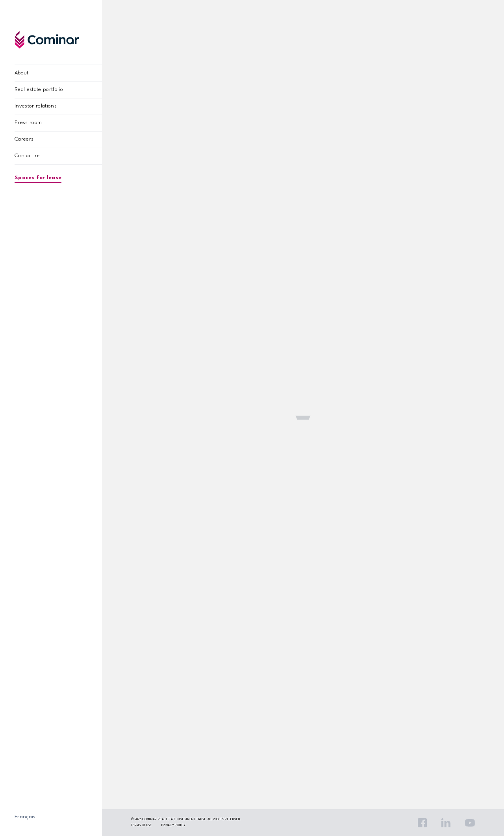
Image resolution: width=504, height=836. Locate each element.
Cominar (47, 40)
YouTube (470, 823)
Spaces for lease (38, 178)
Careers (24, 139)
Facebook (422, 823)
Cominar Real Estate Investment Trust (174, 819)
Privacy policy (174, 825)
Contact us (28, 156)
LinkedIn (446, 823)
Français (25, 817)
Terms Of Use (141, 825)
